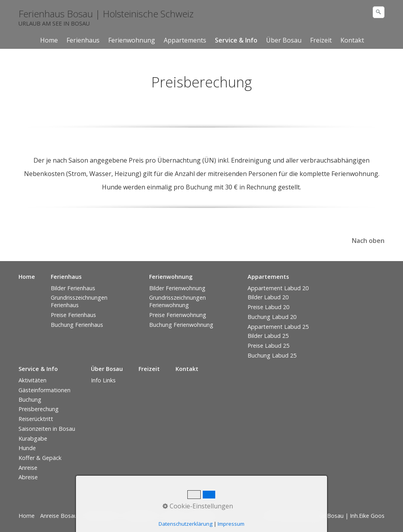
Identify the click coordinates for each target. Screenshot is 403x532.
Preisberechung (39, 409)
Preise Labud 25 (268, 346)
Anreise (28, 468)
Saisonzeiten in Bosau (47, 429)
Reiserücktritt (36, 419)
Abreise (28, 477)
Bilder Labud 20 (268, 297)
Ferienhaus (83, 40)
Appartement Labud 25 (278, 327)
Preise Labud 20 (268, 307)
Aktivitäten (32, 380)
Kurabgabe (33, 438)
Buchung (30, 399)
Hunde (27, 448)
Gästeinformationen (44, 390)
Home (49, 40)
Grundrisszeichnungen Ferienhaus (79, 301)
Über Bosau (284, 40)
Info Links (103, 380)
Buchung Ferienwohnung (181, 325)
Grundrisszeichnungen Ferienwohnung (177, 301)
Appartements (185, 40)
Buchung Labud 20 (272, 317)
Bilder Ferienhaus (73, 288)
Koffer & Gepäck (40, 458)
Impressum (203, 516)
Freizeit (321, 40)
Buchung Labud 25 (272, 355)
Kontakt (352, 40)
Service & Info (236, 40)
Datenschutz (140, 516)
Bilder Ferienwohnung (177, 288)
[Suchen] (379, 12)
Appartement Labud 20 (278, 288)
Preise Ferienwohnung (178, 315)
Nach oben (368, 241)
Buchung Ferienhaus (77, 325)
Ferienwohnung (132, 40)
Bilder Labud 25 (268, 336)
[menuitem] (49, 40)
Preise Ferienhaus (73, 315)
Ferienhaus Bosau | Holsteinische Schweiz (106, 14)
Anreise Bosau (59, 516)
